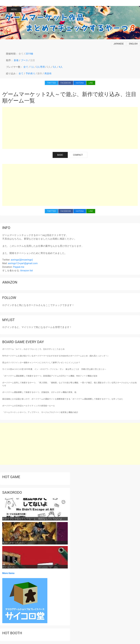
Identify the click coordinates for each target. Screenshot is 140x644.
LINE (91, 83)
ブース (24, 60)
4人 (61, 67)
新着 (16, 60)
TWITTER (51, 83)
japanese (119, 44)
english (133, 44)
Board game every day (23, 342)
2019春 (30, 54)
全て (21, 54)
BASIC (60, 155)
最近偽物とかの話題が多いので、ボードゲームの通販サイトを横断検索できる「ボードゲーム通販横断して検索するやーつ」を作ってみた (63, 399)
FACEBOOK (66, 83)
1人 (32, 67)
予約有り (30, 73)
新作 (40, 73)
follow (9, 298)
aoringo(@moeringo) (22, 260)
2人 (49, 67)
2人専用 (41, 67)
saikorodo (12, 493)
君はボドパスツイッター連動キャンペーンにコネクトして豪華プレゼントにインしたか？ (41, 363)
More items (8, 573)
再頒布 (48, 73)
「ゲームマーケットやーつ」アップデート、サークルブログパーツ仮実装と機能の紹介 (40, 412)
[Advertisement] (70, 128)
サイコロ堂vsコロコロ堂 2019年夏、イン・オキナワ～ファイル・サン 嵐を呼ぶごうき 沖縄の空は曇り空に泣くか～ (54, 369)
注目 (33, 60)
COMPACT (78, 155)
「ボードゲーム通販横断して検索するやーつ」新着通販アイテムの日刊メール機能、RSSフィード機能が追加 (50, 376)
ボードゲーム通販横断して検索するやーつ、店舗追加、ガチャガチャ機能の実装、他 (39, 392)
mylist (8, 320)
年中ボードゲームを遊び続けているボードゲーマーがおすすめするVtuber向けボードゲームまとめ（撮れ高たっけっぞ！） (56, 356)
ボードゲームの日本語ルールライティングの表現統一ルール (29, 406)
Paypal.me (19, 267)
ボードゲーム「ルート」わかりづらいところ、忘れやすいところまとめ (33, 349)
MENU (14, 9)
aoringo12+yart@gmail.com (23, 263)
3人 (55, 67)
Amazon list (27, 271)
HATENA (80, 83)
